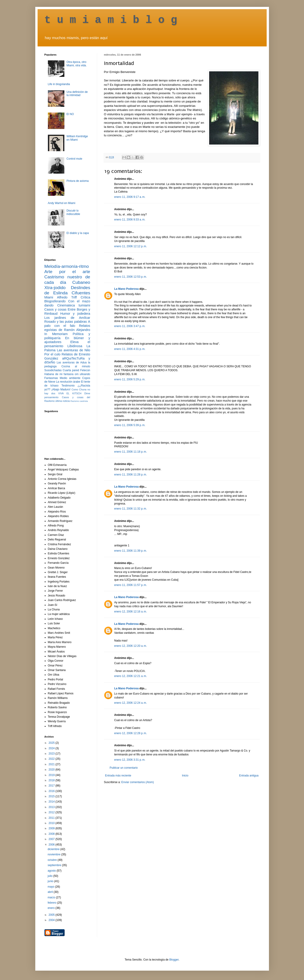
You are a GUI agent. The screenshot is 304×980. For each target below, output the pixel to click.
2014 (52, 802)
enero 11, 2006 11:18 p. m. (131, 452)
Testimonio (68, 386)
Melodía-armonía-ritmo (67, 266)
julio (51, 876)
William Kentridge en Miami (77, 138)
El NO (70, 114)
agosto (52, 871)
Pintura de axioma (78, 181)
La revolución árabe (68, 382)
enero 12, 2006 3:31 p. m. (130, 760)
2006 (52, 845)
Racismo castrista (79, 401)
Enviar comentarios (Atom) (138, 782)
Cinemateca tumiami (74, 305)
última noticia (63, 401)
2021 (52, 764)
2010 (52, 823)
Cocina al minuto (76, 366)
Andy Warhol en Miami (62, 203)
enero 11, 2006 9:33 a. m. (130, 220)
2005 (52, 915)
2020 (52, 770)
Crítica (85, 297)
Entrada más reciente (118, 776)
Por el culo (52, 354)
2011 (52, 818)
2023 (52, 754)
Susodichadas (53, 370)
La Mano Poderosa (127, 289)
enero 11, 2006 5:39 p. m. (130, 425)
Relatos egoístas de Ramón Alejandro (67, 328)
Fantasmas (51, 378)
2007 (52, 839)
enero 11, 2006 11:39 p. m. (131, 551)
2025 (52, 743)
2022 (52, 759)
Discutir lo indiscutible (73, 212)
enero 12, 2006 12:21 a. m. (131, 676)
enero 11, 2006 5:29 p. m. (130, 379)
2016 (52, 791)
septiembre (55, 865)
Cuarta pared (71, 370)
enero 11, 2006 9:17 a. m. (130, 197)
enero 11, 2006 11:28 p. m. (131, 475)
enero (52, 908)
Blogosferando (55, 301)
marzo (52, 897)
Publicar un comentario (124, 768)
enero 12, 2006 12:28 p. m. (131, 733)
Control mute (74, 159)
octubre (53, 860)
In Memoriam (56, 334)
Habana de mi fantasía (59, 374)
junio (51, 881)
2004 (52, 920)
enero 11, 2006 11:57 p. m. (131, 585)
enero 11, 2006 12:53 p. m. (131, 277)
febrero (52, 903)
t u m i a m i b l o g (111, 20)
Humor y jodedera (75, 314)
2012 (52, 812)
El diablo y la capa (78, 233)
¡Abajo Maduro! (61, 389)
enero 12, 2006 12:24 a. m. (131, 703)
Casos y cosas (55, 309)
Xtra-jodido (55, 288)
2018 (52, 780)
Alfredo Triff (67, 297)
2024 (52, 748)
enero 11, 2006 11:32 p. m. (131, 509)
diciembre (54, 849)
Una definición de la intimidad (77, 94)
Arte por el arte (67, 272)
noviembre (54, 854)
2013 (52, 807)
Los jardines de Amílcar (67, 318)
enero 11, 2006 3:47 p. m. (130, 326)
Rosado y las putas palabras (66, 322)
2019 (52, 775)
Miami (49, 297)
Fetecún (85, 370)
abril (51, 892)
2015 (52, 796)
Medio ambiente (70, 378)
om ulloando (82, 374)
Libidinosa (75, 346)
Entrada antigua (249, 776)
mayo (51, 887)
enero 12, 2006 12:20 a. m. (131, 646)
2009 (52, 828)
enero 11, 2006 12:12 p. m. (131, 246)
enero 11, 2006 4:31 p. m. (130, 349)
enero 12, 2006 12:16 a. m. (131, 612)
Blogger (174, 960)
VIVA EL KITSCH (70, 393)
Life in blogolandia (59, 84)
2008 (52, 834)
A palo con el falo (67, 324)
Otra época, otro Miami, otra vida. (77, 64)
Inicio (185, 776)
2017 (52, 786)
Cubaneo (81, 282)
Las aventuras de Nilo (73, 350)
